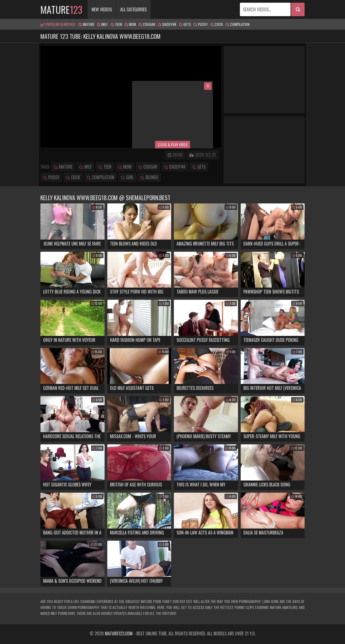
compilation (237, 24)
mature (61, 9)
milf (102, 24)
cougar (147, 24)
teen (116, 24)
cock (217, 24)
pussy (201, 24)
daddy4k (167, 24)
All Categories (133, 9)
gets (185, 24)
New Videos (102, 9)
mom (130, 24)
